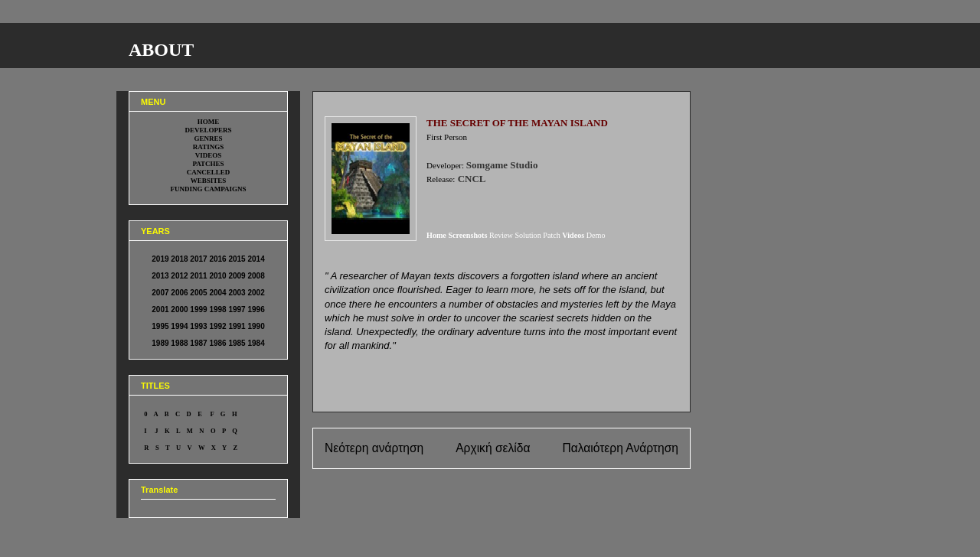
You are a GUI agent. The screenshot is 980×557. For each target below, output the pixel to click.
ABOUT (161, 50)
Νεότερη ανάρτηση (374, 448)
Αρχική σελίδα (493, 448)
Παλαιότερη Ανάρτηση (620, 448)
